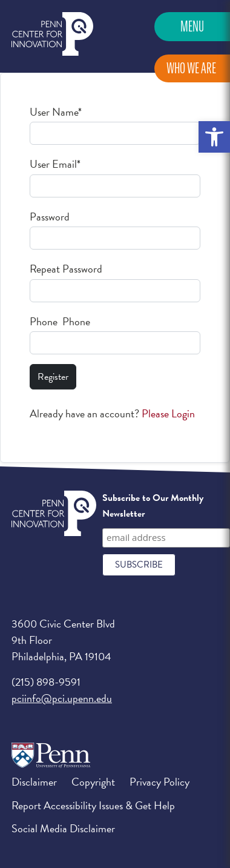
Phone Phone (60, 321)
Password (50, 217)
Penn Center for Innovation (52, 34)
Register (53, 377)
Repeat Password (66, 269)
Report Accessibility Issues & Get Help (93, 805)
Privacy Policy (159, 782)
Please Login (168, 413)
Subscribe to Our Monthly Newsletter (153, 506)
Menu (192, 26)
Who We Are (191, 68)
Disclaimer (34, 782)
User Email (55, 164)
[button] (214, 137)
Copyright (93, 782)
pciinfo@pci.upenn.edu (62, 698)
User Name (56, 112)
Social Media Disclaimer (63, 828)
